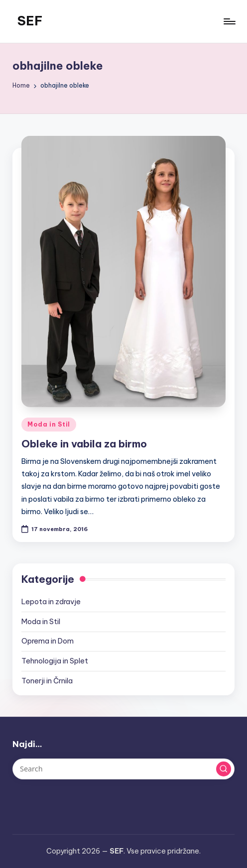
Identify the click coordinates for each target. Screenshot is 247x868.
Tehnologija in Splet (55, 661)
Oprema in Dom (48, 641)
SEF (30, 21)
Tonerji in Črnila (47, 681)
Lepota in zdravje (51, 602)
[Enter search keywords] (123, 769)
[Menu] (229, 21)
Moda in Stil (49, 424)
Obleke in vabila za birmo (84, 444)
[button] (224, 769)
